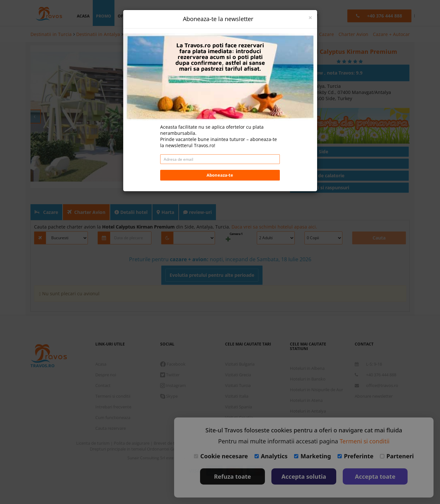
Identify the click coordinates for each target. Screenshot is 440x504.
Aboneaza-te (220, 138)
